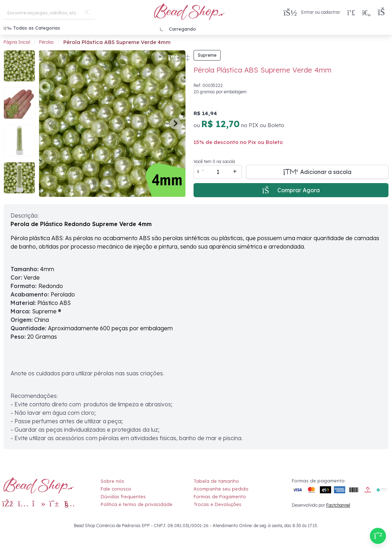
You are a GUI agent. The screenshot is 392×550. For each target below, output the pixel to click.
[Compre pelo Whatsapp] (378, 536)
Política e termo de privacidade (137, 504)
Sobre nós (112, 481)
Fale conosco (116, 489)
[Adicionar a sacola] (317, 172)
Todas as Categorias (32, 28)
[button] (383, 12)
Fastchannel (338, 505)
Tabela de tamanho (216, 481)
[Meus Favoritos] (366, 12)
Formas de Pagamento (220, 496)
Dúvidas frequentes (123, 496)
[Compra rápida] (351, 12)
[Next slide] (175, 124)
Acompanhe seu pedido (221, 489)
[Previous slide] (50, 124)
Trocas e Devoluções (217, 504)
